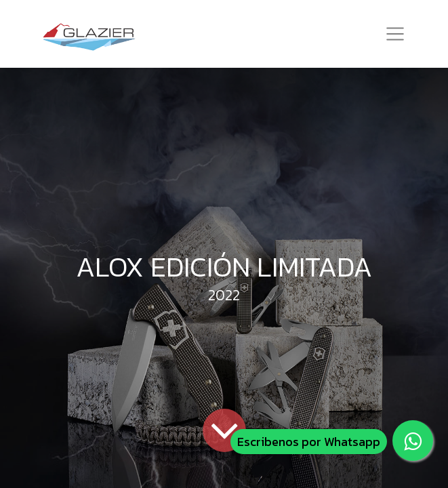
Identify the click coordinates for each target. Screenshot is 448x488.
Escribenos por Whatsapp (309, 442)
